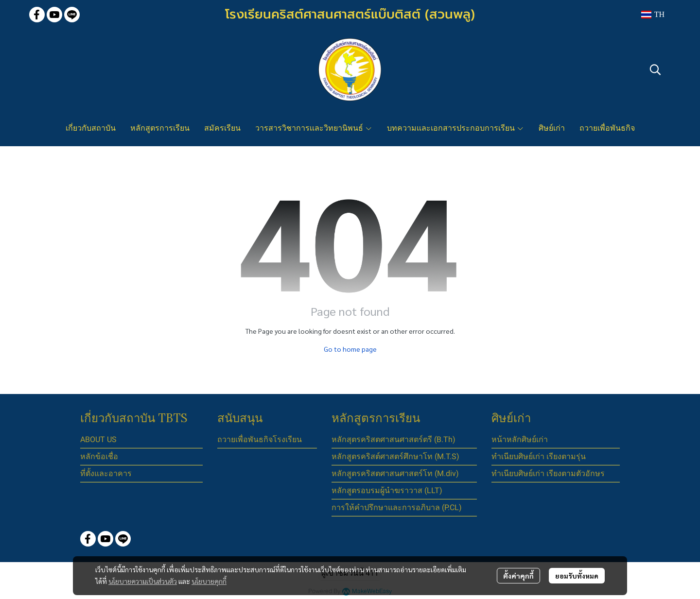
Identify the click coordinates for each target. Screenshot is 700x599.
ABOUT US (98, 439)
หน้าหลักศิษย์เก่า (520, 439)
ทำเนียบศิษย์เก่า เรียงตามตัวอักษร (548, 473)
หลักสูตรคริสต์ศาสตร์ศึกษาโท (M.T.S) (395, 456)
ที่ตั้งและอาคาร (106, 473)
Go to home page (350, 349)
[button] (653, 15)
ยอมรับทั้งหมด (577, 576)
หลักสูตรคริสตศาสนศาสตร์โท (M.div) (395, 473)
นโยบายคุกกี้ (209, 581)
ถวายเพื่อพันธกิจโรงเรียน (260, 439)
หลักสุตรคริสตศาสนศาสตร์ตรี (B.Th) (394, 439)
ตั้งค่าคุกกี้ (518, 576)
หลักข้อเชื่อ (99, 456)
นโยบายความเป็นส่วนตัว (143, 581)
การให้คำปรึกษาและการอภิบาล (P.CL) (397, 507)
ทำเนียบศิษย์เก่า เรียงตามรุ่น (539, 456)
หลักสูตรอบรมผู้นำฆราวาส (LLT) (387, 490)
